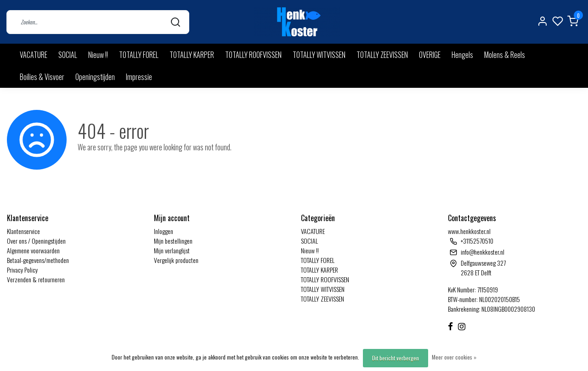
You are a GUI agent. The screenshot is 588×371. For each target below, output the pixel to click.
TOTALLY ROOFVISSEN (253, 55)
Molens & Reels (505, 55)
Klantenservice (23, 231)
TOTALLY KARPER (192, 55)
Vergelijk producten (176, 260)
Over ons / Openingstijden (36, 241)
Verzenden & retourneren (36, 279)
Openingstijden (95, 77)
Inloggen (164, 231)
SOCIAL (68, 55)
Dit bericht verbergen (396, 358)
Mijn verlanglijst (172, 250)
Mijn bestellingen (173, 241)
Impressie (139, 77)
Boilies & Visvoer (42, 77)
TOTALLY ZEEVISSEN (382, 55)
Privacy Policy (22, 270)
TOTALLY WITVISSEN (319, 55)
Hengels (462, 55)
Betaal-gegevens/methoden (38, 260)
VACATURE (34, 55)
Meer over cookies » (454, 357)
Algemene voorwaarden (33, 250)
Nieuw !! (98, 55)
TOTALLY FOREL (139, 55)
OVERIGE (430, 55)
